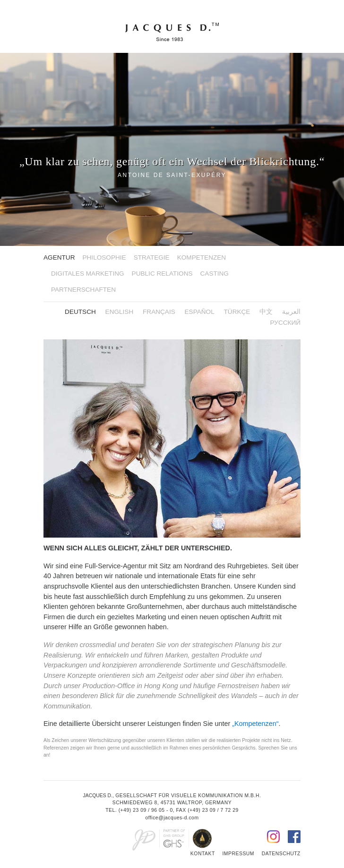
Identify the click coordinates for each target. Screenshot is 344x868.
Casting (215, 274)
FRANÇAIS (159, 312)
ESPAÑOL (200, 312)
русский (286, 323)
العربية (291, 312)
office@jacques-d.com (172, 818)
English (120, 312)
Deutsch (80, 312)
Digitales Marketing (88, 274)
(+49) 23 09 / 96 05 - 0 (146, 810)
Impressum (238, 854)
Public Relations (162, 274)
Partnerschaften (83, 290)
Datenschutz (281, 854)
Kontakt (203, 854)
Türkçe (237, 312)
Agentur (59, 257)
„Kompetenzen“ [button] (255, 724)
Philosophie (104, 257)
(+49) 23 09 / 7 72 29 (213, 810)
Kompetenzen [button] (202, 257)
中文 (266, 312)
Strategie (152, 257)
